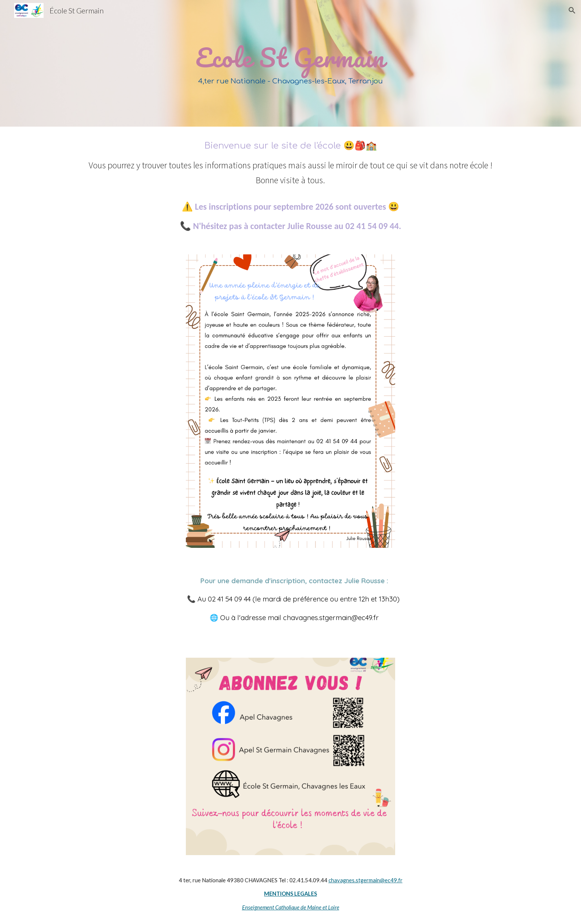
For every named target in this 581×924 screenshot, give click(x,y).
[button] (572, 10)
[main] (290, 63)
